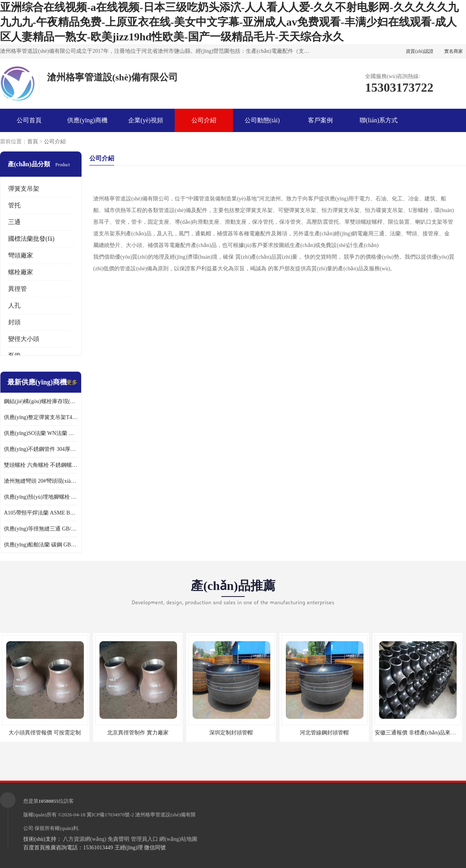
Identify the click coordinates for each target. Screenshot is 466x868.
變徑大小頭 (24, 339)
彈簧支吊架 (24, 189)
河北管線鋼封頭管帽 (324, 733)
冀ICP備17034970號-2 (110, 815)
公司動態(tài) (262, 120)
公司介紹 (204, 120)
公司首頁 (29, 120)
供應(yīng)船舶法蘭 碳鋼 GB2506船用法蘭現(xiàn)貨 (41, 545)
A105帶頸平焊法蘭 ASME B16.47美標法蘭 (41, 513)
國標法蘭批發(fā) (31, 239)
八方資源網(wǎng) (84, 839)
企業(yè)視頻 (146, 120)
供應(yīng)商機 (87, 120)
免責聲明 (118, 839)
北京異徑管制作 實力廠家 (138, 733)
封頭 (14, 322)
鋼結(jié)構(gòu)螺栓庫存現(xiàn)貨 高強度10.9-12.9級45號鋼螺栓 (41, 401)
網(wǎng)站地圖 (178, 839)
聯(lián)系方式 (379, 120)
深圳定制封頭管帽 (231, 733)
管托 (14, 205)
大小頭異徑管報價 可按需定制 (45, 733)
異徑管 (17, 289)
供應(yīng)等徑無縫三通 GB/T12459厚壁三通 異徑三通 (41, 529)
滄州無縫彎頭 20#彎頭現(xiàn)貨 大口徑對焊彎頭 (41, 481)
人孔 (14, 305)
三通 (14, 222)
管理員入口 (144, 839)
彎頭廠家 (21, 255)
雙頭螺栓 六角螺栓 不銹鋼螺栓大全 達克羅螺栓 (41, 465)
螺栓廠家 (21, 272)
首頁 (33, 142)
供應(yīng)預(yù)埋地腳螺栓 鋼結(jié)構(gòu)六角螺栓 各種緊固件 (41, 497)
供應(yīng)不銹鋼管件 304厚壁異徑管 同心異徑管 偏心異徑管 (41, 449)
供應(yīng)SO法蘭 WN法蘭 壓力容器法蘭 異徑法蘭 (41, 433)
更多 (72, 382)
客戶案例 (320, 120)
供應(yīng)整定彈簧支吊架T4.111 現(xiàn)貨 (41, 417)
